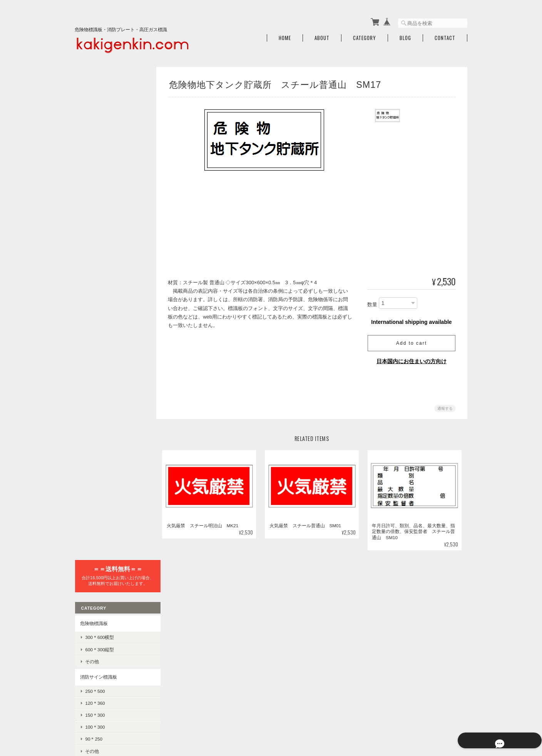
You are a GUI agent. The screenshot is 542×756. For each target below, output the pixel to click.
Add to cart (412, 340)
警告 (89, 523)
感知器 (92, 565)
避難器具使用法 (101, 291)
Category (365, 36)
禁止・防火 (96, 511)
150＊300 (95, 225)
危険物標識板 (94, 134)
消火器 (92, 553)
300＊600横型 (99, 148)
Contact (445, 36)
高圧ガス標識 (94, 348)
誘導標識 (94, 315)
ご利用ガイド (94, 604)
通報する (445, 406)
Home (285, 36)
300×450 (94, 416)
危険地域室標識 (96, 402)
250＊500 (95, 201)
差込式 (92, 482)
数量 (372, 302)
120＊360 (95, 214)
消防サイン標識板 (98, 187)
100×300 (94, 440)
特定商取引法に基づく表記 (107, 621)
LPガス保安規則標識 (106, 375)
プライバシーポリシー (382, 716)
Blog (405, 36)
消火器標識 (91, 331)
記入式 (92, 470)
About (322, 36)
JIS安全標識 (92, 497)
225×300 (94, 428)
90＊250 (93, 249)
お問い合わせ (94, 639)
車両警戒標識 (99, 363)
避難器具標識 (94, 277)
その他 (92, 172)
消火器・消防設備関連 (103, 539)
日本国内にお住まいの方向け (412, 359)
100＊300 (95, 237)
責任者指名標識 (96, 456)
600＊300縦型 (99, 160)
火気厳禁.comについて (327, 716)
